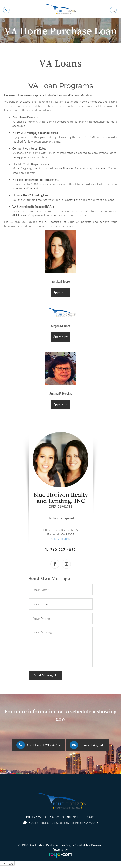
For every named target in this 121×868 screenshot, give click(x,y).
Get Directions (60, 539)
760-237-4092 (63, 549)
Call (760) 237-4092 (44, 745)
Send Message (45, 675)
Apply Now (60, 292)
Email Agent (92, 745)
